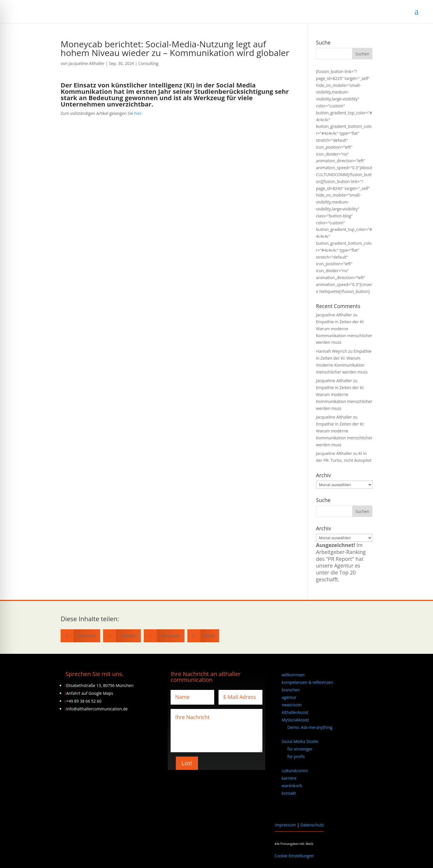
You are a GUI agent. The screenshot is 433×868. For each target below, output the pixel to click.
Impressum (285, 825)
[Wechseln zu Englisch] (284, 808)
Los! (187, 763)
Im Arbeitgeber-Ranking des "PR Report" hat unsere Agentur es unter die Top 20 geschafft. (341, 562)
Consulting (148, 63)
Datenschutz (312, 825)
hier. (138, 113)
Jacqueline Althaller (87, 63)
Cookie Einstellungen (294, 856)
